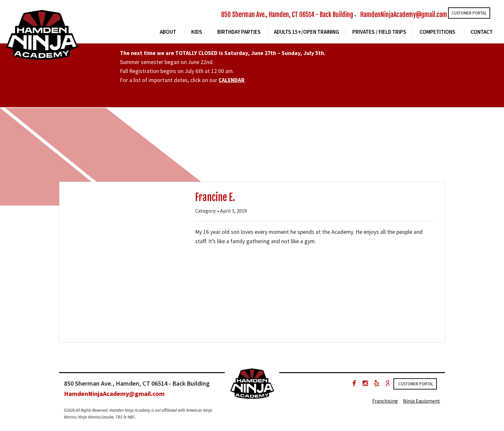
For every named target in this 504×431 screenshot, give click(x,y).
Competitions (437, 32)
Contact (482, 32)
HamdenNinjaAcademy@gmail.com (404, 15)
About (168, 32)
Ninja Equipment (422, 401)
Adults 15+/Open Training (306, 32)
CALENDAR (232, 80)
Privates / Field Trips (379, 32)
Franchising (385, 401)
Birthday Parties (239, 32)
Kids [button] (197, 32)
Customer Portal (469, 13)
